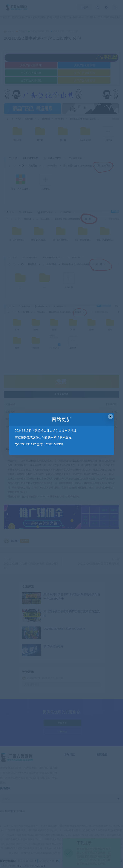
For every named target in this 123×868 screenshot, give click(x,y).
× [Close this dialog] (110, 416)
